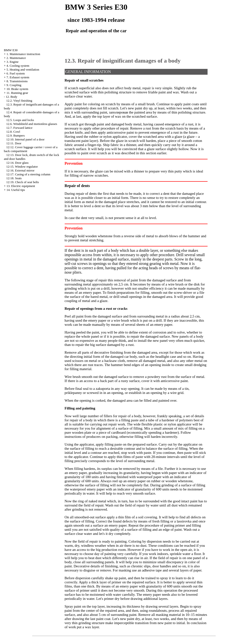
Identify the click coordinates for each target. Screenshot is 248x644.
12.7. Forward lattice (19, 128)
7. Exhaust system (18, 77)
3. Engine (13, 62)
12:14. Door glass (17, 163)
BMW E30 (11, 50)
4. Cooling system (18, 66)
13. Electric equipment (21, 186)
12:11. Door (14, 143)
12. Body (12, 97)
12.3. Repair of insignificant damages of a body (123, 61)
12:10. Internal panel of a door (25, 139)
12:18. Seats (14, 178)
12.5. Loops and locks (20, 120)
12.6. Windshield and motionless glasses (32, 124)
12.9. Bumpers (15, 135)
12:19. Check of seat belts (23, 182)
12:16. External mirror (20, 170)
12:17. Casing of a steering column (28, 174)
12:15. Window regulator (22, 167)
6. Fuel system (16, 73)
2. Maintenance (16, 58)
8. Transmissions (17, 81)
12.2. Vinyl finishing (19, 101)
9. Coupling (14, 85)
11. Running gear (17, 93)
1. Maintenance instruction (23, 54)
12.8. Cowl (13, 132)
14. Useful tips (16, 190)
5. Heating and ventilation (23, 69)
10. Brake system (17, 89)
